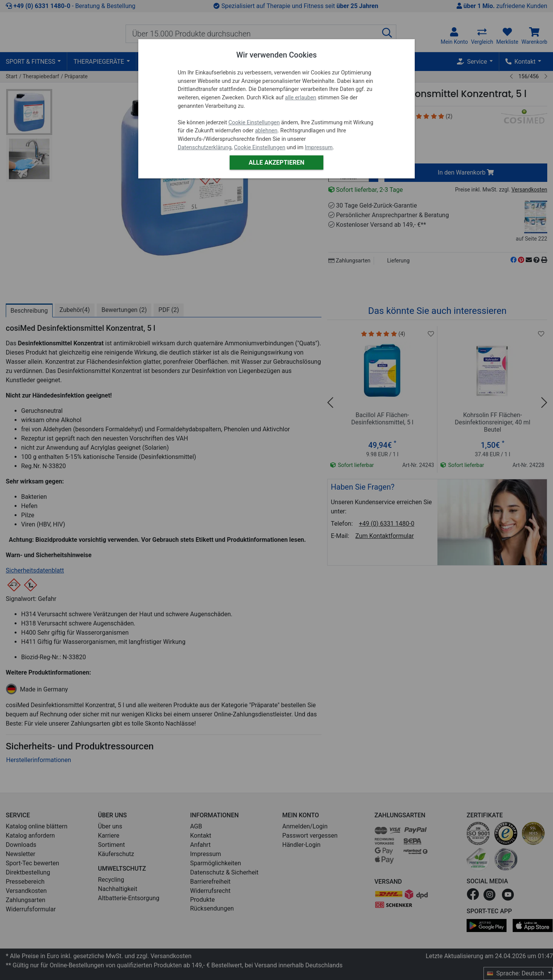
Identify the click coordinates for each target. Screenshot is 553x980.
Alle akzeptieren (276, 163)
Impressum (319, 148)
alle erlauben (301, 98)
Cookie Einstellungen (254, 123)
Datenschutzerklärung (205, 148)
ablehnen (266, 131)
